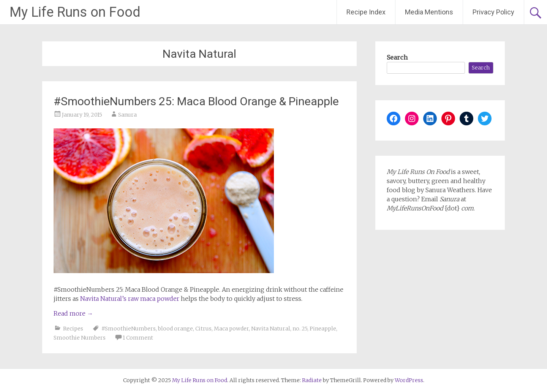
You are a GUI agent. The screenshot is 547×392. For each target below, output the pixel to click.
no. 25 (300, 329)
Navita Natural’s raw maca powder (130, 299)
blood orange (175, 329)
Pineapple (323, 329)
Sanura (127, 115)
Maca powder (231, 329)
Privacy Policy (493, 12)
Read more (73, 313)
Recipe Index (366, 12)
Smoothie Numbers (80, 338)
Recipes (73, 329)
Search (397, 57)
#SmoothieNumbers (129, 329)
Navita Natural (271, 329)
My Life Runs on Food (75, 12)
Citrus (203, 329)
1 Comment (138, 338)
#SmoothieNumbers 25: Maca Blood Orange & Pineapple (196, 101)
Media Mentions (429, 12)
